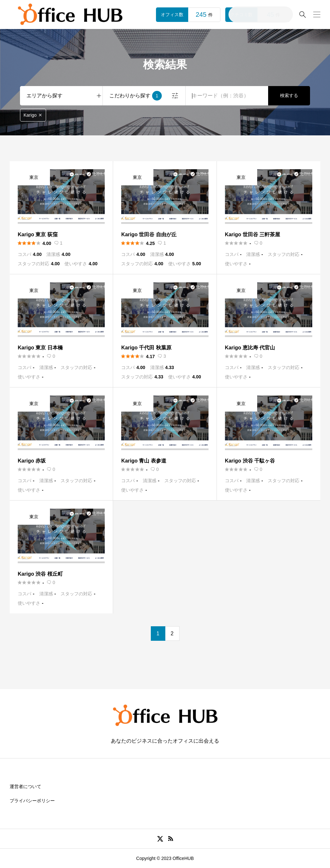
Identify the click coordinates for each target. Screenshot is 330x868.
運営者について (25, 786)
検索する (289, 95)
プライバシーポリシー (32, 801)
